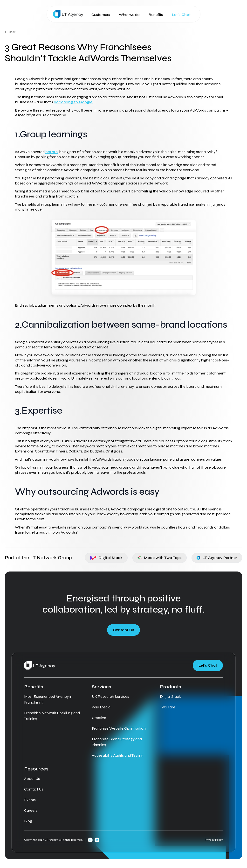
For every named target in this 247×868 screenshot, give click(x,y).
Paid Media (101, 707)
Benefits (156, 15)
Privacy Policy (214, 840)
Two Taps (168, 707)
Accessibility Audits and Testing (118, 755)
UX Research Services (110, 696)
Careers (31, 810)
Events (30, 800)
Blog (28, 821)
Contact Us (123, 630)
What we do (129, 15)
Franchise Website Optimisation (119, 728)
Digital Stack (106, 558)
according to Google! (74, 102)
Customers (101, 15)
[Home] (68, 14)
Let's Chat (181, 15)
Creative (99, 718)
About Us (32, 779)
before (51, 152)
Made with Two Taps (160, 558)
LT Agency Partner (217, 558)
